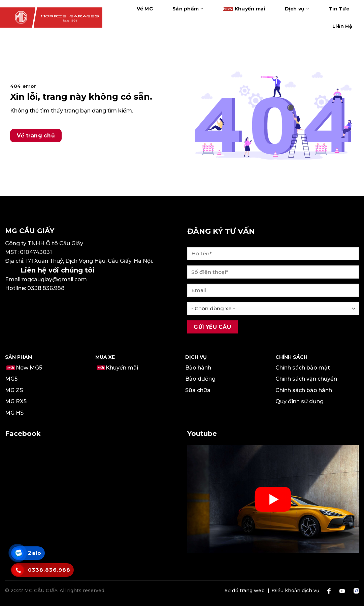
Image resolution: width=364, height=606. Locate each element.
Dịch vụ (297, 9)
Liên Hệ (342, 26)
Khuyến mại (244, 9)
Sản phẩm (188, 9)
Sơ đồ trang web (245, 591)
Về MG (145, 9)
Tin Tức (339, 9)
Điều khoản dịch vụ (296, 591)
